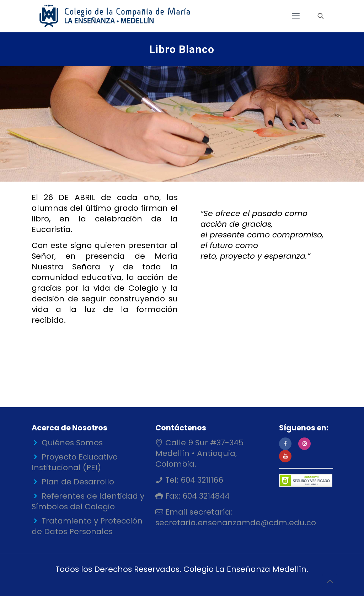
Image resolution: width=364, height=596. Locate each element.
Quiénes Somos (72, 443)
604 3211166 (201, 480)
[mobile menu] (296, 16)
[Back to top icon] (330, 581)
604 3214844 (205, 496)
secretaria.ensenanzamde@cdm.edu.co (236, 523)
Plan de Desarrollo (78, 482)
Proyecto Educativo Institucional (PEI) (75, 462)
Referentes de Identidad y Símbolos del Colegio (88, 501)
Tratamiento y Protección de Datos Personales (87, 526)
